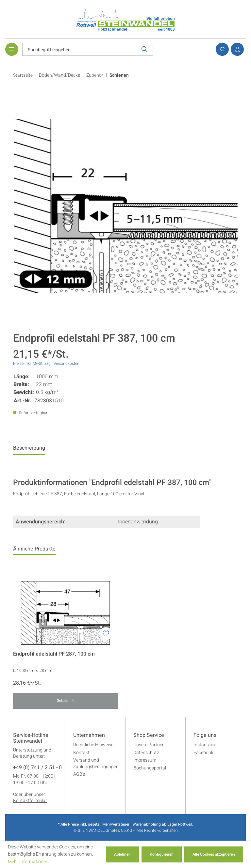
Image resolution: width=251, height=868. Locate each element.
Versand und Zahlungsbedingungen (96, 763)
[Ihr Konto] (236, 49)
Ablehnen (122, 854)
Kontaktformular (30, 801)
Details (65, 701)
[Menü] (12, 49)
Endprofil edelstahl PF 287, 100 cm (54, 654)
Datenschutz (146, 753)
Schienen (119, 75)
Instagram (204, 745)
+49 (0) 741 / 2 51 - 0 (37, 768)
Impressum (145, 760)
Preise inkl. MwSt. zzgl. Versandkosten (46, 364)
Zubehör (95, 75)
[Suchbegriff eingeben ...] (79, 49)
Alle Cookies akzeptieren (214, 854)
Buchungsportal (150, 768)
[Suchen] (145, 49)
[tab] (29, 450)
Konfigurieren (162, 854)
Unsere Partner (149, 745)
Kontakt (81, 753)
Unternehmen (89, 736)
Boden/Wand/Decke (59, 75)
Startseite (23, 75)
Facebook (203, 753)
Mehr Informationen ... (30, 862)
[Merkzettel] (221, 49)
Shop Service (149, 736)
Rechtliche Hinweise (93, 745)
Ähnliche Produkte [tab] (34, 549)
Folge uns (205, 736)
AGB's (79, 774)
